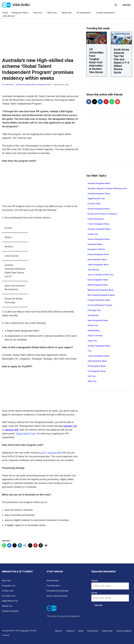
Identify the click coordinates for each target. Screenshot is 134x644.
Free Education (53, 586)
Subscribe (126, 5)
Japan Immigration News (98, 265)
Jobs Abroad (93, 270)
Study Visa (92, 341)
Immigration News (44, 85)
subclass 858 (12, 430)
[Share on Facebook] (89, 102)
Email (94, 593)
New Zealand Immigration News (101, 295)
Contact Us (70, 631)
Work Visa (92, 381)
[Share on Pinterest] (106, 102)
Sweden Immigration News (99, 346)
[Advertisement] (40, 38)
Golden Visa (93, 234)
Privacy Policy (93, 631)
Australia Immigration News (26, 85)
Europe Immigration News (99, 209)
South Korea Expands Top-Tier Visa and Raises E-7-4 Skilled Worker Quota (121, 61)
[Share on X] (95, 102)
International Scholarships (58, 591)
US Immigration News (97, 371)
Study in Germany (95, 336)
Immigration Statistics (97, 249)
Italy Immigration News (97, 259)
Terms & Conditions (124, 631)
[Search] (116, 5)
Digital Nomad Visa (10, 601)
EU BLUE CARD (94, 204)
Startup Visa (93, 325)
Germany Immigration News (99, 229)
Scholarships (93, 315)
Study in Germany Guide (57, 596)
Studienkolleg (94, 330)
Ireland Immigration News (98, 254)
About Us (59, 631)
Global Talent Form (26, 434)
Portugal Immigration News (99, 300)
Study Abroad (53, 581)
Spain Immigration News (98, 320)
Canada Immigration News (99, 194)
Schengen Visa (94, 310)
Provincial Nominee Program (100, 305)
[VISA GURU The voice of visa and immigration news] (16, 5)
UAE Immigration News (97, 361)
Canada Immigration (10, 611)
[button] (29, 13)
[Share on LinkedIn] (100, 102)
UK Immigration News (97, 366)
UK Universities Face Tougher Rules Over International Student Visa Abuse (96, 61)
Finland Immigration (96, 219)
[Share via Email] (118, 102)
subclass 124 (70, 426)
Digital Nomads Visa (96, 198)
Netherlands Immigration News (101, 290)
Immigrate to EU (9, 586)
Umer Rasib (9, 85)
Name (95, 581)
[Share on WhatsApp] (112, 102)
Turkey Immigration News (99, 356)
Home (5, 13)
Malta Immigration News (98, 285)
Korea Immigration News (98, 280)
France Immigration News (98, 224)
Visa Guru (25, 631)
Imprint (81, 631)
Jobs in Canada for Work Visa (101, 275)
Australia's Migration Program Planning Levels (107, 188)
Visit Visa (92, 376)
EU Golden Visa (9, 596)
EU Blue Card (8, 591)
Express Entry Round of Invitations (102, 214)
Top (89, 351)
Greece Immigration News (99, 239)
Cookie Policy (107, 631)
